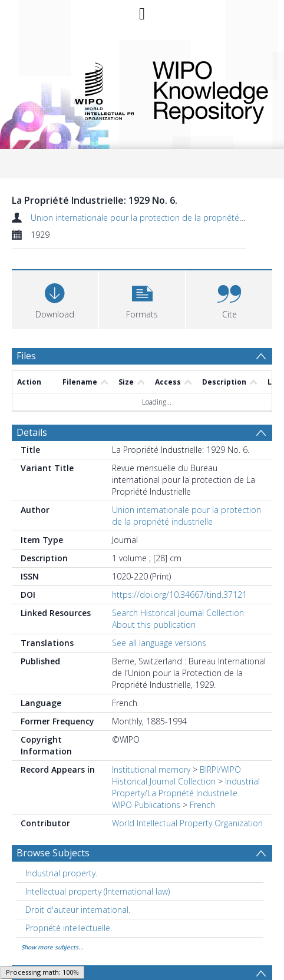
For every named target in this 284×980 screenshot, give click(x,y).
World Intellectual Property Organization (187, 823)
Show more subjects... (52, 947)
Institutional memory (151, 769)
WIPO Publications (146, 805)
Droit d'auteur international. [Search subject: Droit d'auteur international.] (78, 910)
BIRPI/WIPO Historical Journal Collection (176, 775)
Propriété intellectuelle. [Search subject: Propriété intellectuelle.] (69, 928)
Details (32, 432)
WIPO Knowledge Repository (204, 90)
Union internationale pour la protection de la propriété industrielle (157, 218)
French (202, 805)
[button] (142, 298)
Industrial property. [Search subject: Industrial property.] (61, 873)
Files (26, 356)
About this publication (154, 625)
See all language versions (159, 643)
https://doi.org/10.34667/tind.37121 (179, 595)
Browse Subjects (53, 853)
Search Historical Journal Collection (178, 613)
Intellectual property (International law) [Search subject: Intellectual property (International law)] (98, 891)
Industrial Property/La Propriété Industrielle (186, 787)
